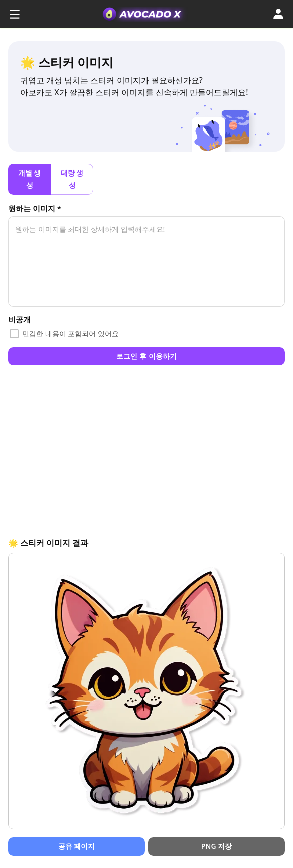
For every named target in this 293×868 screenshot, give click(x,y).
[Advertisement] (146, 450)
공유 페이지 (77, 847)
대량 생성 (72, 179)
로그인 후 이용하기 (146, 356)
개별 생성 (29, 179)
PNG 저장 (216, 847)
